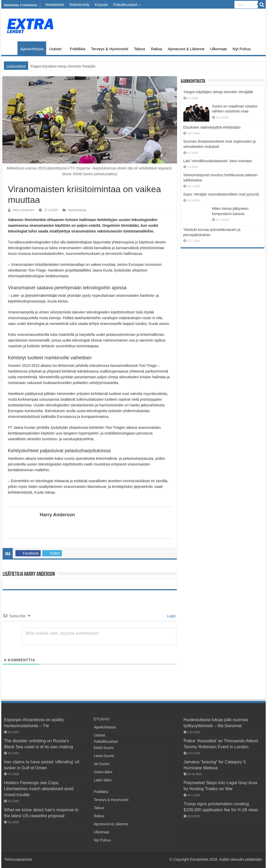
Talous (140, 49)
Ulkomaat (218, 49)
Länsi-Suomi (104, 756)
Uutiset (55, 49)
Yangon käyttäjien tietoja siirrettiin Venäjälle (63, 66)
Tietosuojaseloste (18, 859)
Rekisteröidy (79, 5)
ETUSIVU (11, 48)
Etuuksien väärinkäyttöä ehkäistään (212, 127)
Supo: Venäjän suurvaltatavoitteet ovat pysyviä (221, 194)
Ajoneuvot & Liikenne (186, 49)
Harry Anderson (23, 210)
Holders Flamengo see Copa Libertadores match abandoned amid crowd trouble (39, 789)
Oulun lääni (103, 772)
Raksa (157, 49)
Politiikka (78, 49)
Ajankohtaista (32, 49)
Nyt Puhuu (242, 49)
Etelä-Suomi (104, 748)
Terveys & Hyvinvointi (110, 49)
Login (171, 616)
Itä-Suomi (102, 764)
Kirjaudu (101, 5)
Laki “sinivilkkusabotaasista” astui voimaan (218, 161)
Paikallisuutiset (125, 5)
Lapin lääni (103, 780)
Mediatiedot (55, 5)
